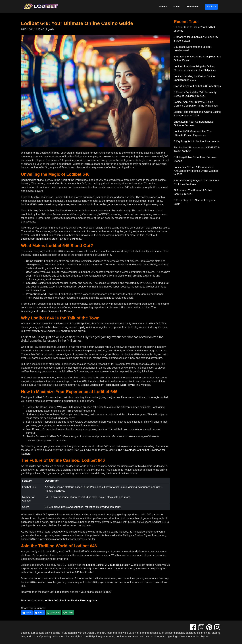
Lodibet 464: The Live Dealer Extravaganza (70, 601)
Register (211, 7)
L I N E (68, 613)
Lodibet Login (105, 569)
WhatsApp (54, 613)
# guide (50, 29)
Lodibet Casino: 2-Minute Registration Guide (112, 565)
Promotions (192, 7)
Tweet (39, 613)
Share (27, 613)
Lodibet (59, 592)
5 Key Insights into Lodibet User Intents (197, 141)
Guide (176, 7)
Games (163, 7)
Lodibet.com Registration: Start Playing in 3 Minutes (51, 239)
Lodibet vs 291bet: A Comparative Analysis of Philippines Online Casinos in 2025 (196, 171)
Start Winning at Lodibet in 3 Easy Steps (197, 86)
